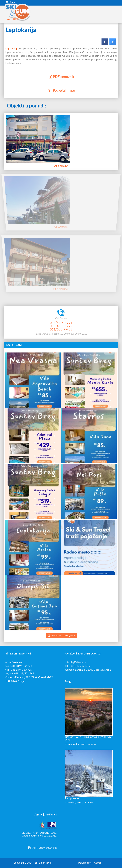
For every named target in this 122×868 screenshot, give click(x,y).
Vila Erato (61, 166)
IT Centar (96, 863)
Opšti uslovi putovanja (42, 848)
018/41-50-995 (61, 326)
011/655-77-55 (61, 329)
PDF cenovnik (61, 77)
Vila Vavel (61, 213)
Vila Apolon (61, 274)
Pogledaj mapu (61, 90)
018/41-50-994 (61, 323)
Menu (11, 2)
